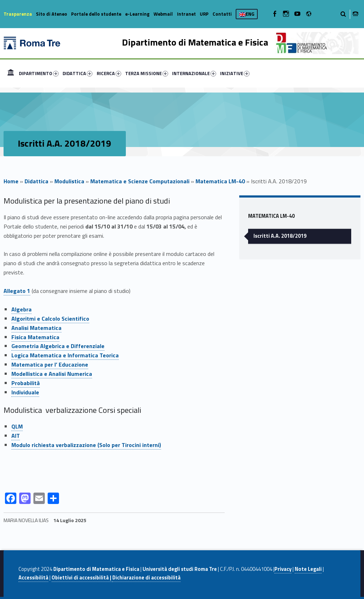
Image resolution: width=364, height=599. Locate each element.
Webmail (163, 14)
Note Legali (308, 569)
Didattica (36, 181)
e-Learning (137, 14)
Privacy (283, 569)
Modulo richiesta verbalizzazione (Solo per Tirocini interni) (86, 445)
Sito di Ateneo (52, 14)
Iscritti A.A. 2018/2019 (280, 236)
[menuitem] (11, 73)
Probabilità (26, 383)
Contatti (222, 14)
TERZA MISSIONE (147, 73)
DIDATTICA (77, 73)
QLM (17, 426)
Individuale (25, 392)
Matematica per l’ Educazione (50, 364)
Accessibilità (33, 578)
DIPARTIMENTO (39, 73)
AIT (16, 436)
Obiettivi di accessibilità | (82, 578)
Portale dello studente (96, 14)
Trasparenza (18, 14)
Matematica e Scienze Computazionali (140, 181)
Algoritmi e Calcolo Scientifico (50, 319)
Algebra (22, 309)
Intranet (186, 14)
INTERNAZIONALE (194, 73)
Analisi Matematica (36, 328)
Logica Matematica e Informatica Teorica (65, 355)
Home (11, 73)
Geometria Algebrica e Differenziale (58, 346)
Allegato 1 (17, 291)
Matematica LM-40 (220, 181)
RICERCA (109, 73)
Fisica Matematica (35, 337)
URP (204, 14)
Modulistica (69, 181)
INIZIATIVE (235, 73)
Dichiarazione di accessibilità (146, 578)
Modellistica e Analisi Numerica (52, 374)
